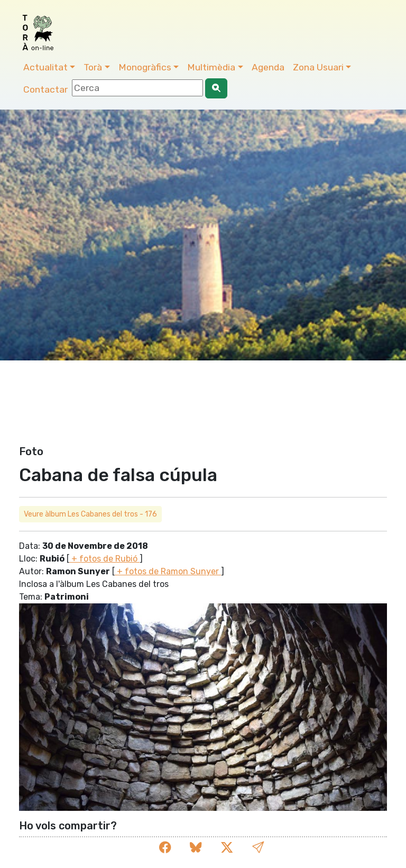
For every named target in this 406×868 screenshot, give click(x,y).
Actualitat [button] (45, 67)
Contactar (45, 89)
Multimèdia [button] (211, 67)
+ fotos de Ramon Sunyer (168, 571)
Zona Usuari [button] (318, 67)
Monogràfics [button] (145, 67)
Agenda (268, 67)
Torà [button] (93, 67)
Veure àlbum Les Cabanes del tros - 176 (90, 514)
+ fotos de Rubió (104, 559)
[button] (258, 848)
